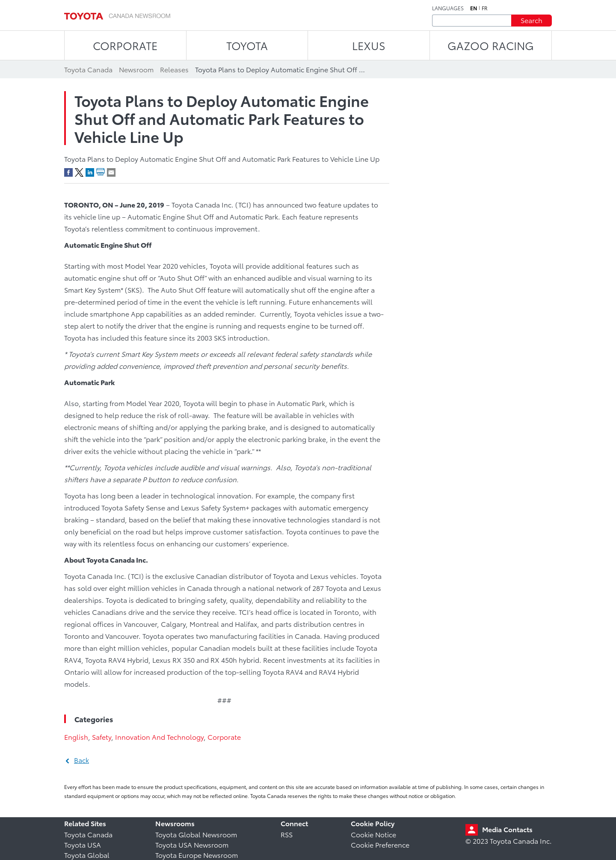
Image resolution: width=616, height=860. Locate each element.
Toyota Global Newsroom (196, 834)
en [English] (474, 8)
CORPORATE (125, 45)
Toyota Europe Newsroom (197, 855)
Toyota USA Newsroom (192, 844)
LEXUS (369, 45)
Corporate (224, 737)
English (76, 737)
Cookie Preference (380, 844)
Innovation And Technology (159, 737)
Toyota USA (83, 844)
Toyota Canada (88, 834)
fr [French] (485, 8)
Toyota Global (87, 855)
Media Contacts (507, 829)
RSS (287, 834)
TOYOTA (247, 45)
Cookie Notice (373, 834)
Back (81, 760)
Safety (102, 737)
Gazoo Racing (491, 45)
